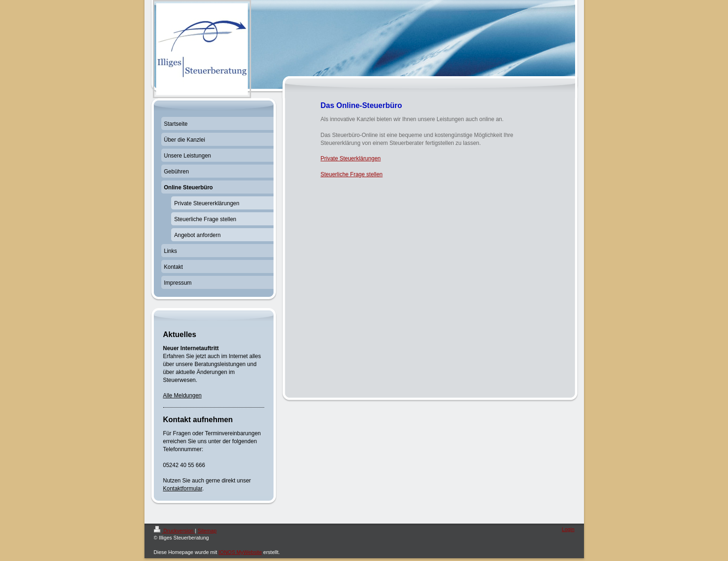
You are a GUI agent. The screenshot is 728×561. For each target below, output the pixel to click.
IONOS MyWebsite (240, 552)
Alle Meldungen (183, 396)
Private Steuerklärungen (351, 158)
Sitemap (207, 531)
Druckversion (174, 531)
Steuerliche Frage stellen (352, 174)
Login (568, 529)
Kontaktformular (183, 489)
